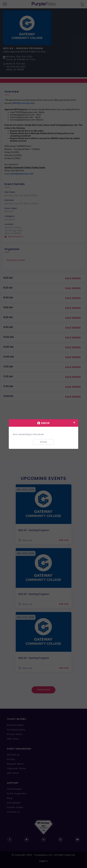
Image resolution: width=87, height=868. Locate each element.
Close (43, 442)
